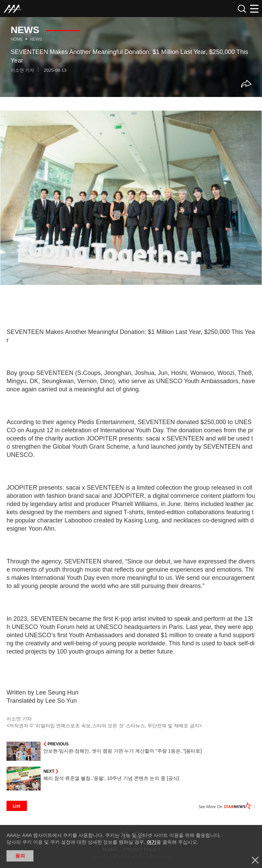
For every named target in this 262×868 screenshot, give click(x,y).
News (36, 39)
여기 (151, 842)
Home (17, 39)
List (17, 806)
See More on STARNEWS (227, 806)
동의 (20, 856)
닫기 (255, 860)
